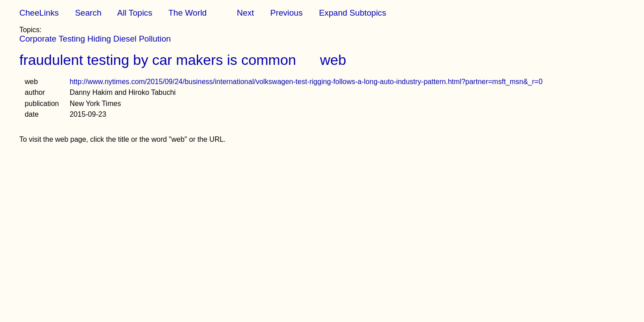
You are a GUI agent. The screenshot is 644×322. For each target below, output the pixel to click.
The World (187, 13)
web (333, 60)
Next (246, 13)
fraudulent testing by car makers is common (158, 60)
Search (88, 13)
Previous (286, 13)
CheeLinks (39, 13)
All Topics (135, 13)
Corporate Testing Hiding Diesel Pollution (95, 39)
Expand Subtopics (352, 13)
